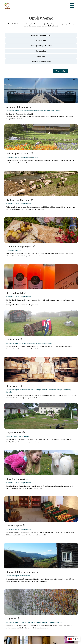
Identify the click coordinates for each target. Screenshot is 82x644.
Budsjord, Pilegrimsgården (21, 572)
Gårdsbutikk (10, 157)
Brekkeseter (13, 339)
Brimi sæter (12, 386)
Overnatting (10, 250)
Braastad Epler (14, 525)
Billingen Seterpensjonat (19, 246)
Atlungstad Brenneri (17, 107)
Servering (58, 111)
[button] (60, 71)
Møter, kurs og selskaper (47, 111)
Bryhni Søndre (14, 432)
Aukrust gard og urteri (18, 153)
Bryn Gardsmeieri (16, 479)
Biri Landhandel (15, 293)
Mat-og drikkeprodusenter (30, 111)
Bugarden (12, 618)
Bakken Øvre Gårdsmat (18, 200)
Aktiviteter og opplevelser (14, 111)
